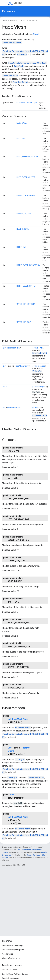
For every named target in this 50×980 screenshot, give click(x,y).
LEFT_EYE (21, 138)
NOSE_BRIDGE (23, 229)
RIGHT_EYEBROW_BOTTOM (28, 265)
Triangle (37, 371)
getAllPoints (38, 348)
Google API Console (10, 970)
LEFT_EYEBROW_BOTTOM (28, 157)
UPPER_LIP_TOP (24, 322)
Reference (9, 11)
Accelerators (8, 954)
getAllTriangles (39, 366)
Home (4, 20)
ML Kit (18, 3)
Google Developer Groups (13, 945)
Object (36, 34)
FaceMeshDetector (12, 43)
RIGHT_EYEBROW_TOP (26, 286)
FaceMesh (22, 54)
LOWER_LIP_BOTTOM (26, 195)
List (5, 348)
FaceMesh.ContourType (27, 103)
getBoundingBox (39, 387)
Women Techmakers (11, 958)
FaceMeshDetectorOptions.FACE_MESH (27, 63)
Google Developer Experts (13, 950)
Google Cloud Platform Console (15, 974)
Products (14, 20)
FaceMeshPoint (10, 76)
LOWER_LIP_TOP (24, 214)
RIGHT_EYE (21, 247)
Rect (5, 387)
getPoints (36, 407)
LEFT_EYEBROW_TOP (26, 177)
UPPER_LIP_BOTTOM (26, 304)
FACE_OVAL (22, 123)
